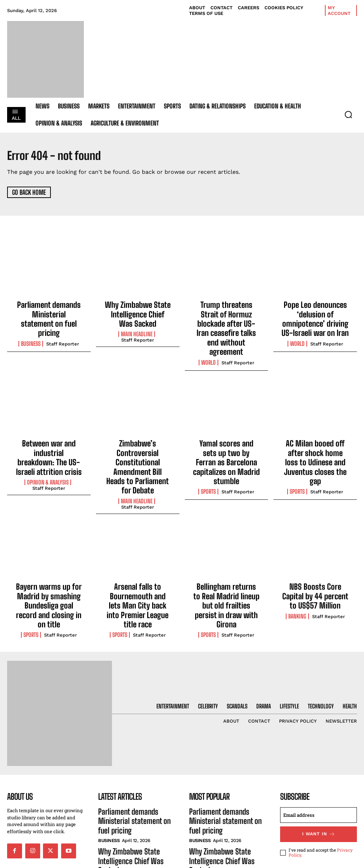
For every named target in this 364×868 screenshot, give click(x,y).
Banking (297, 561)
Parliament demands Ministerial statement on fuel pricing (49, 313)
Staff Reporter (63, 330)
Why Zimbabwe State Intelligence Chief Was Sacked (138, 313)
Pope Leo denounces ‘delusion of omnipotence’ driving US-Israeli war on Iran (315, 317)
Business (31, 330)
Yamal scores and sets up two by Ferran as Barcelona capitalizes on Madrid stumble (226, 430)
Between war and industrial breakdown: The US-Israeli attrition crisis (49, 426)
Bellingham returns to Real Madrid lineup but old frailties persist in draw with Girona (226, 547)
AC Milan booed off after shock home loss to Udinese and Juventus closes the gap (315, 430)
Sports (208, 451)
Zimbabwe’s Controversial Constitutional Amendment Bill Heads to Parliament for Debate (138, 430)
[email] (318, 748)
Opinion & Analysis (48, 443)
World (208, 338)
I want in (319, 767)
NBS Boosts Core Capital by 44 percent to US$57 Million (315, 543)
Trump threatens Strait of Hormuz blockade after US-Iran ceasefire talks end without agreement (226, 317)
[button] (348, 114)
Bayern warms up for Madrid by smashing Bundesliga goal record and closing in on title (49, 547)
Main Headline (137, 330)
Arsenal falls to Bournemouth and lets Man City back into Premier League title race (138, 547)
